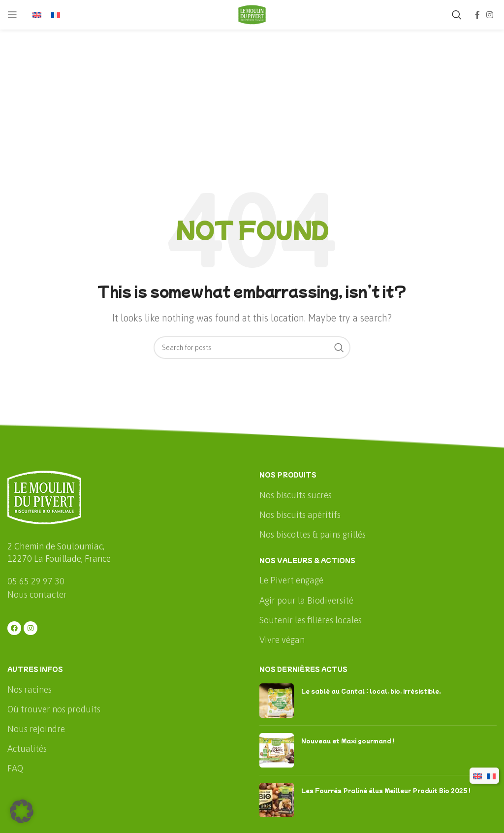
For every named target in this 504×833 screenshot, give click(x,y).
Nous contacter (37, 594)
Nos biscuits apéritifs (300, 515)
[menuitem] (37, 15)
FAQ (15, 768)
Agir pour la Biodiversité (306, 600)
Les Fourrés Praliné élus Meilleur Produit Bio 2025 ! (386, 790)
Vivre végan (282, 640)
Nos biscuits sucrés (296, 495)
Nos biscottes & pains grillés (313, 534)
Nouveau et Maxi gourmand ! (348, 740)
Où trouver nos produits (54, 709)
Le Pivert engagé (291, 580)
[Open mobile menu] (12, 15)
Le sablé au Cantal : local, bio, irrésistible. (371, 691)
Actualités (27, 749)
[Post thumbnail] (277, 701)
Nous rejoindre (36, 729)
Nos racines (30, 689)
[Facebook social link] (477, 15)
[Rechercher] (457, 15)
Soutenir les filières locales (311, 620)
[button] (22, 811)
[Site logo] (252, 14)
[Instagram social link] (490, 15)
